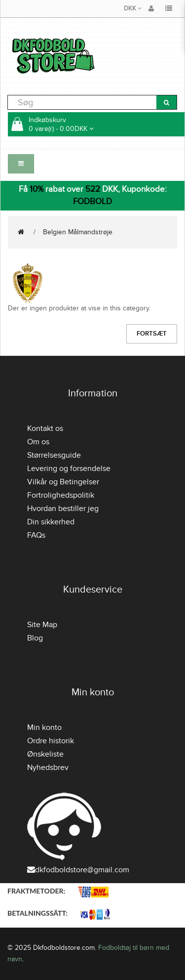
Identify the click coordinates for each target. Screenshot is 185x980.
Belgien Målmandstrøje (78, 232)
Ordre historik (51, 741)
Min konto (44, 727)
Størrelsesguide (54, 455)
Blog (35, 638)
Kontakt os (45, 428)
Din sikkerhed (51, 522)
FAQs (36, 535)
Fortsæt (152, 334)
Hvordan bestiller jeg (63, 509)
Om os (38, 442)
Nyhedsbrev (48, 767)
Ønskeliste (45, 754)
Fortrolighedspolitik (61, 495)
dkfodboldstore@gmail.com (78, 870)
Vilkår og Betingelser (63, 482)
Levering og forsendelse (69, 469)
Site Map (42, 625)
